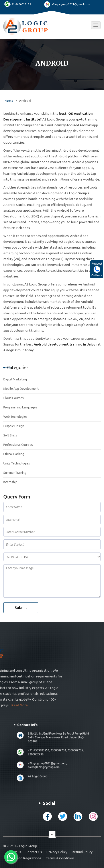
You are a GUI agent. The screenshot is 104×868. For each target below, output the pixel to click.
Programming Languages (20, 407)
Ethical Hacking (14, 454)
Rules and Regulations (25, 858)
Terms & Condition (60, 858)
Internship (10, 482)
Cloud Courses (14, 398)
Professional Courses (18, 445)
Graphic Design (14, 426)
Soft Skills (10, 435)
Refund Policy (82, 852)
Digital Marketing (15, 379)
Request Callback (97, 269)
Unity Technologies (17, 463)
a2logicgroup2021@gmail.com (71, 4)
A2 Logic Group (42, 759)
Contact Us (34, 852)
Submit (21, 607)
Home (9, 101)
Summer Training (15, 473)
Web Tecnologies (15, 417)
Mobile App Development (21, 389)
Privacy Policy (57, 852)
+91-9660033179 (21, 4)
